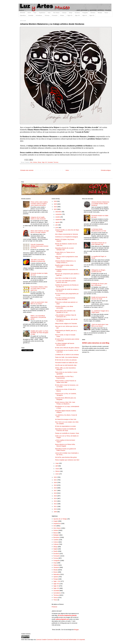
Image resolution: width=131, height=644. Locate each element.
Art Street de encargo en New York (66, 419)
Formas (56, 558)
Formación (55, 15)
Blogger (76, 630)
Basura (56, 533)
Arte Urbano (56, 13)
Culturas (64, 13)
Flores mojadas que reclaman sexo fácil (67, 460)
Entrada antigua (106, 170)
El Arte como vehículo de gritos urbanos (67, 348)
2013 (56, 501)
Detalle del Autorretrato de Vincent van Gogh (99, 298)
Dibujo (71, 13)
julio (57, 225)
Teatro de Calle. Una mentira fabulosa (67, 357)
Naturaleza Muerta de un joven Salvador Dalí (64, 249)
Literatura (93, 13)
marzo (58, 469)
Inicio (67, 170)
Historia (56, 565)
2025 (56, 204)
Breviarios (56, 537)
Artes (49, 13)
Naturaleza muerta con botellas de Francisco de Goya (65, 430)
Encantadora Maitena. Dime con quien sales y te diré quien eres (39, 288)
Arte (31, 162)
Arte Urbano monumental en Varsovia (67, 234)
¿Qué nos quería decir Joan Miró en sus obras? (39, 303)
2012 (56, 504)
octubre (58, 217)
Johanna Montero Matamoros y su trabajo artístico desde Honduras (100, 204)
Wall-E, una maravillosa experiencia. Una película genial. (38, 317)
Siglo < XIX (57, 581)
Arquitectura (42, 13)
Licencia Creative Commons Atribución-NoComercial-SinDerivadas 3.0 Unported (60, 640)
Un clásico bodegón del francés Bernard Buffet (65, 344)
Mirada (55, 570)
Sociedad (31, 15)
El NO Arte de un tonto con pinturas (66, 360)
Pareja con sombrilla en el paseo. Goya (67, 433)
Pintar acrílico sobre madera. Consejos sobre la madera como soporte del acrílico (39, 204)
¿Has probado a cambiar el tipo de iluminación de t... (66, 316)
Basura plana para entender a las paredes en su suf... (65, 312)
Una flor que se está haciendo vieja (66, 365)
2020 (56, 482)
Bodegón (56, 535)
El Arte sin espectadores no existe (65, 426)
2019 (56, 485)
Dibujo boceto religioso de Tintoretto (66, 323)
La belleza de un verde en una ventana (67, 355)
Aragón (56, 521)
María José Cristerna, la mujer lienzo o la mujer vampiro (40, 232)
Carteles (56, 540)
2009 (56, 512)
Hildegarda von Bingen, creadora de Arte (98, 271)
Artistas (62, 15)
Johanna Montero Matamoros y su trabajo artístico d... (65, 262)
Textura (56, 598)
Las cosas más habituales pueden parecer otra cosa (65, 281)
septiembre (59, 220)
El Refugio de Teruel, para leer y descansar (99, 284)
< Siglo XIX (69, 15)
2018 (56, 488)
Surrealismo (39, 15)
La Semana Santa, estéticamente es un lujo (99, 230)
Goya (55, 563)
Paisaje (56, 579)
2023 (56, 209)
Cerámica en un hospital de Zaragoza (67, 237)
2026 (56, 201)
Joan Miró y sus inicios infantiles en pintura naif (38, 260)
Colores (56, 542)
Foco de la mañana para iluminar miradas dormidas (65, 299)
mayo (57, 463)
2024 (56, 207)
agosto (58, 222)
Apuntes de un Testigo (60, 519)
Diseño (56, 551)
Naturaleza (23, 15)
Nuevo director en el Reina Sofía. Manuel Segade (65, 445)
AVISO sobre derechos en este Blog (96, 343)
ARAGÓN (22, 13)
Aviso (35, 13)
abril (57, 466)
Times (55, 600)
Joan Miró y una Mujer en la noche (66, 278)
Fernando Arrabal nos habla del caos (66, 363)
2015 (56, 496)
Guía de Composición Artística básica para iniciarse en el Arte (39, 246)
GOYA (29, 13)
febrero (58, 471)
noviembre (59, 214)
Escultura (77, 13)
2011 (56, 506)
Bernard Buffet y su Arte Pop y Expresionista (64, 377)
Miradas (100, 13)
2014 (56, 498)
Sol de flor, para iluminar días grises (66, 457)
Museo (106, 13)
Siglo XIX (77, 15)
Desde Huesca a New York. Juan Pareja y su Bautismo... (65, 403)
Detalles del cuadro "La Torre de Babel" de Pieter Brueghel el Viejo (39, 333)
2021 (56, 480)
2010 (56, 509)
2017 (56, 490)
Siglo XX (85, 15)
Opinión (56, 577)
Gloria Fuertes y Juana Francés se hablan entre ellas (66, 381)
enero (57, 474)
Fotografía (85, 13)
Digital (55, 549)
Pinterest (54, 607)
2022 (56, 477)
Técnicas (47, 15)
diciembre (59, 212)
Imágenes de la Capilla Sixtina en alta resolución (38, 218)
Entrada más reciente (27, 170)
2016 (56, 493)
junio (57, 228)
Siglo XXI (92, 15)
